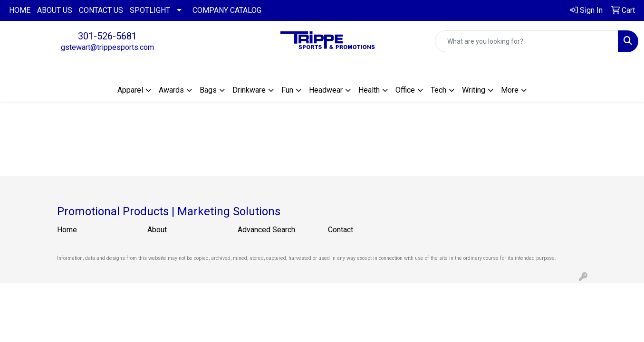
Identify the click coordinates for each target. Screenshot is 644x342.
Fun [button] (287, 90)
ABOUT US (55, 10)
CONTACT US (101, 10)
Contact (341, 230)
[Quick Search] (527, 41)
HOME (20, 10)
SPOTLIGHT (150, 10)
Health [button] (369, 90)
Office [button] (405, 90)
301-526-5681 (107, 36)
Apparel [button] (130, 90)
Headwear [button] (326, 90)
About (157, 230)
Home (67, 230)
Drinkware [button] (249, 90)
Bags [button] (208, 90)
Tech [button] (438, 90)
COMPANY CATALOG (227, 10)
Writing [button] (474, 90)
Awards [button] (171, 90)
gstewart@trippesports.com (107, 47)
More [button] (510, 90)
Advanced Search (266, 230)
